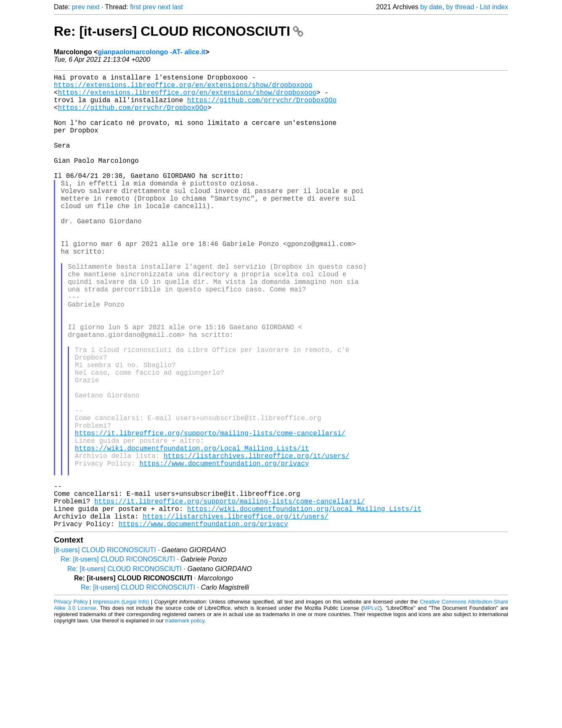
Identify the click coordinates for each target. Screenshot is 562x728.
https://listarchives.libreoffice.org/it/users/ (257, 541)
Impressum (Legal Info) (121, 703)
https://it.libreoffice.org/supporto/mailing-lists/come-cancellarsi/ (210, 514)
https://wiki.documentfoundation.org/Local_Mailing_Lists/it (192, 532)
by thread (460, 7)
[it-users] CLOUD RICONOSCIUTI (105, 651)
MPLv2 (371, 709)
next (93, 7)
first (135, 7)
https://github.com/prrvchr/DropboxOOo (262, 106)
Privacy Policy (71, 703)
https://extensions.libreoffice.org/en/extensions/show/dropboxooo (183, 88)
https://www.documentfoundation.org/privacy (224, 551)
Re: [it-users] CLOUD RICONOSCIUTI (179, 31)
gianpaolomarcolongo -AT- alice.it (151, 52)
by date (431, 7)
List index (494, 7)
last (178, 7)
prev (78, 7)
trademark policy (185, 721)
